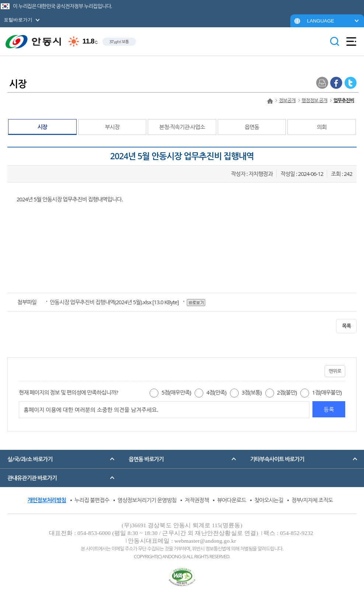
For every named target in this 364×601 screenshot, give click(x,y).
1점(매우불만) (327, 392)
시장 (42, 127)
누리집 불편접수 (92, 500)
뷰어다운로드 (232, 500)
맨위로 (335, 371)
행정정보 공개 (315, 100)
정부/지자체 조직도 (312, 500)
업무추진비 (344, 100)
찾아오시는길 (269, 500)
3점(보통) (252, 392)
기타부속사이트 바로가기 (277, 459)
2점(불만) (287, 392)
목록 (346, 326)
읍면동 (252, 127)
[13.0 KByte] (115, 302)
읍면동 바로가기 (146, 459)
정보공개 (287, 100)
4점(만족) (216, 392)
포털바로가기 (18, 20)
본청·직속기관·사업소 (182, 127)
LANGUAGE (321, 21)
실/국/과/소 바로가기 (30, 459)
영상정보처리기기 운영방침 (147, 500)
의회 (322, 127)
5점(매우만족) (176, 392)
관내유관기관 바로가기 (32, 478)
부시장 (112, 127)
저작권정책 (197, 500)
